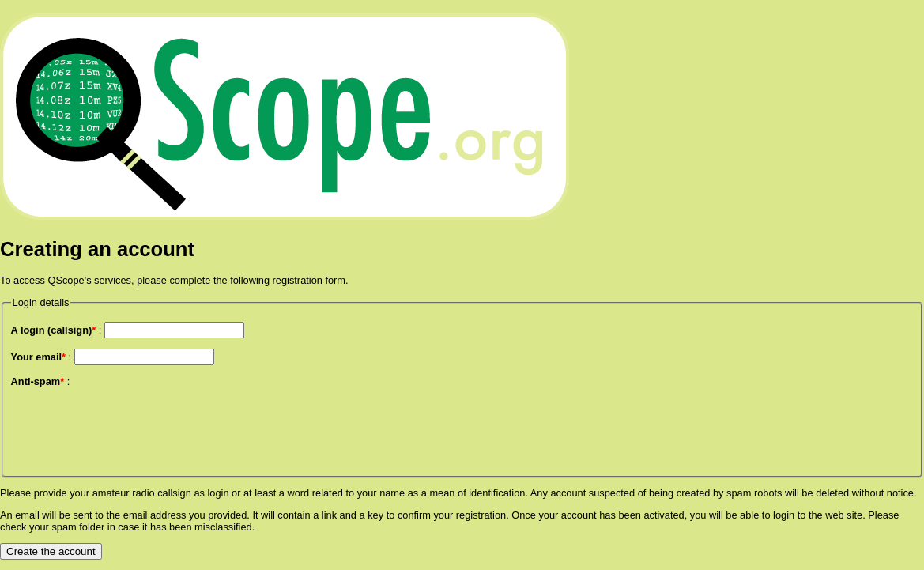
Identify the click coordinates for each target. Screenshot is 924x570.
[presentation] (131, 428)
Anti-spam (38, 381)
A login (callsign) (54, 330)
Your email (38, 357)
